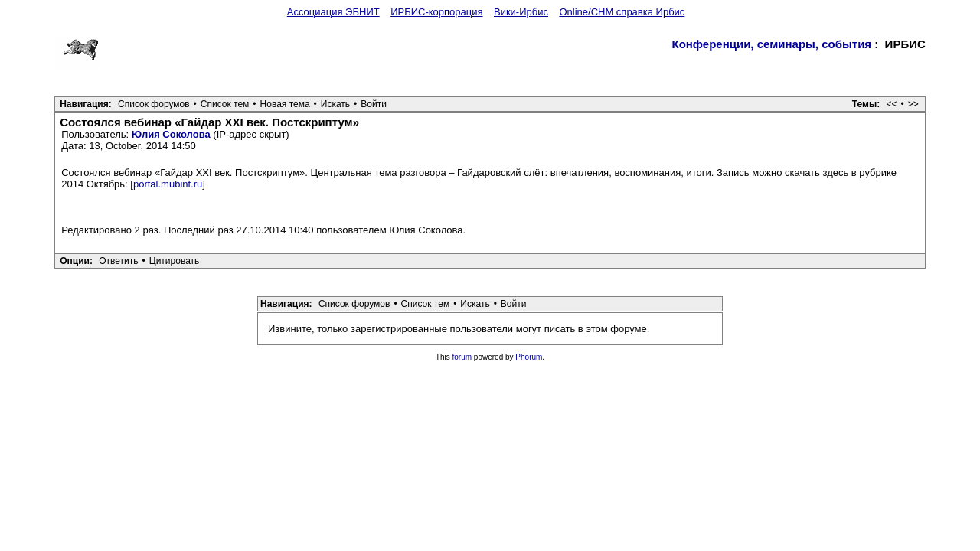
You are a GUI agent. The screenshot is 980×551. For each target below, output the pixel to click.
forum (462, 357)
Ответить (118, 261)
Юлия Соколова (171, 134)
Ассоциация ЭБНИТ (333, 12)
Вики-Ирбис (521, 12)
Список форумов (154, 104)
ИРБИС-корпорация (436, 12)
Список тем (225, 104)
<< (892, 104)
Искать (335, 104)
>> (913, 104)
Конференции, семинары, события (771, 44)
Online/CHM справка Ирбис (622, 12)
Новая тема (285, 104)
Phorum (529, 357)
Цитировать (175, 261)
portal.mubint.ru (168, 184)
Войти (374, 104)
